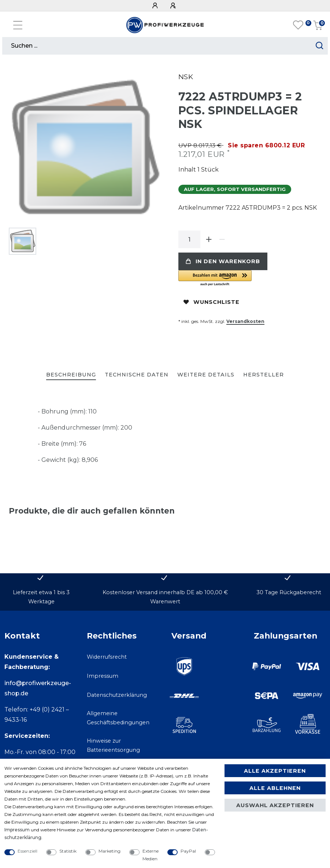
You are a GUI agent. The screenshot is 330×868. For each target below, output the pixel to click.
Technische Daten (137, 375)
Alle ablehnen (275, 788)
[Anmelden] (156, 6)
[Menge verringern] (222, 239)
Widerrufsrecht (107, 657)
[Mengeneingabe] (189, 239)
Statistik (68, 851)
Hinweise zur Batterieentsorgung (113, 745)
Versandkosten (245, 321)
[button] (250, 278)
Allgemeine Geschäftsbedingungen (118, 718)
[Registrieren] (174, 6)
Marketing (110, 851)
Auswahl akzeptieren (275, 805)
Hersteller (264, 375)
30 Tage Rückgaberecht (289, 592)
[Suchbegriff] (157, 46)
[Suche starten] (320, 46)
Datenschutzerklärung (117, 695)
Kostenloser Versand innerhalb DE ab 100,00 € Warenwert (165, 597)
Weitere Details (206, 375)
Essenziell (27, 851)
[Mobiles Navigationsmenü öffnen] (18, 25)
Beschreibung (71, 375)
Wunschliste (212, 302)
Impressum (103, 676)
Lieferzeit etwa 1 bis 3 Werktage (41, 597)
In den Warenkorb (223, 261)
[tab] (71, 375)
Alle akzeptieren (275, 771)
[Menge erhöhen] (209, 239)
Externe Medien (151, 855)
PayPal (188, 851)
